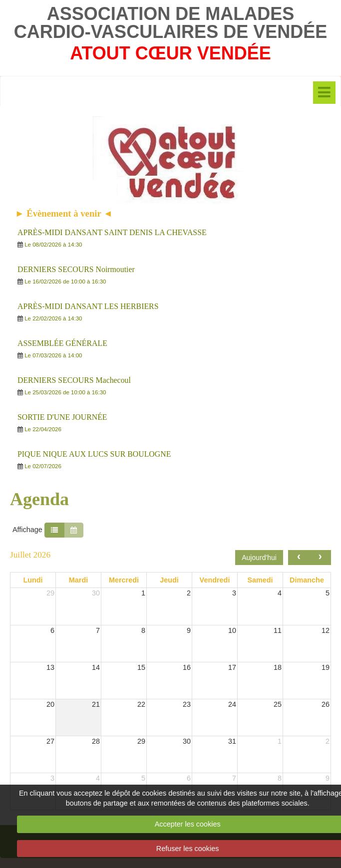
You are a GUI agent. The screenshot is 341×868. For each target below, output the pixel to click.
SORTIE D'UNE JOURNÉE (62, 417)
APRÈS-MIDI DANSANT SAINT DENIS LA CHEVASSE (112, 232)
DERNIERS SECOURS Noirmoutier (76, 269)
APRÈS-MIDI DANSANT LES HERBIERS (88, 306)
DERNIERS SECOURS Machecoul (74, 380)
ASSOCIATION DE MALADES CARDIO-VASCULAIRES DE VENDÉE (170, 23)
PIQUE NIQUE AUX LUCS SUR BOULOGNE (94, 454)
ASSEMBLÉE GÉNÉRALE (62, 343)
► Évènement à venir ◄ (64, 213)
